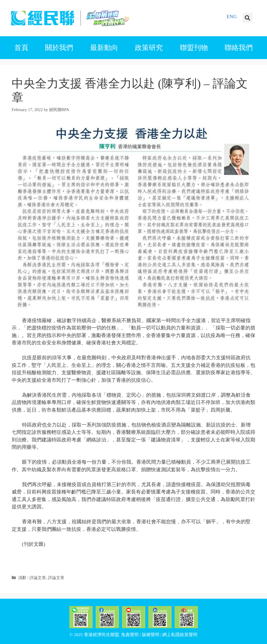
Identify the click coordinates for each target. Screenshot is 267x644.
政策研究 (149, 48)
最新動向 (104, 48)
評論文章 (56, 578)
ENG (232, 17)
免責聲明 (130, 635)
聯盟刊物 (194, 48)
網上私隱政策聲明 (180, 635)
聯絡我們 (239, 48)
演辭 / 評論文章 (32, 578)
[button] (248, 18)
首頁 (21, 48)
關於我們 (59, 48)
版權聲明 (151, 635)
